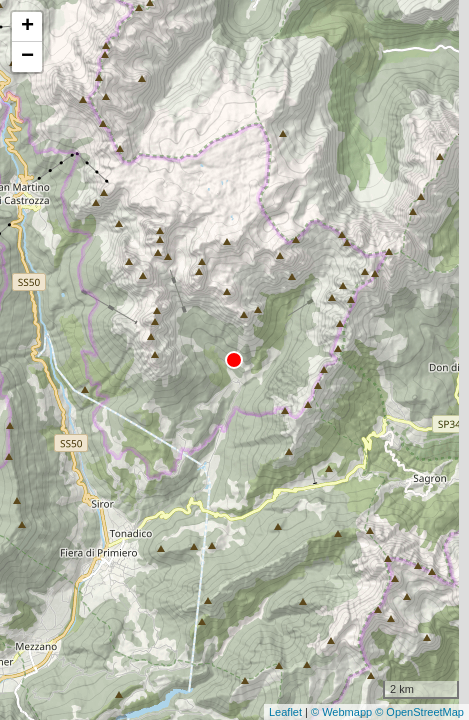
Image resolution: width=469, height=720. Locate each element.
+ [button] (27, 27)
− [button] (27, 57)
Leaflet (285, 712)
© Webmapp (343, 712)
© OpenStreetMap (419, 712)
